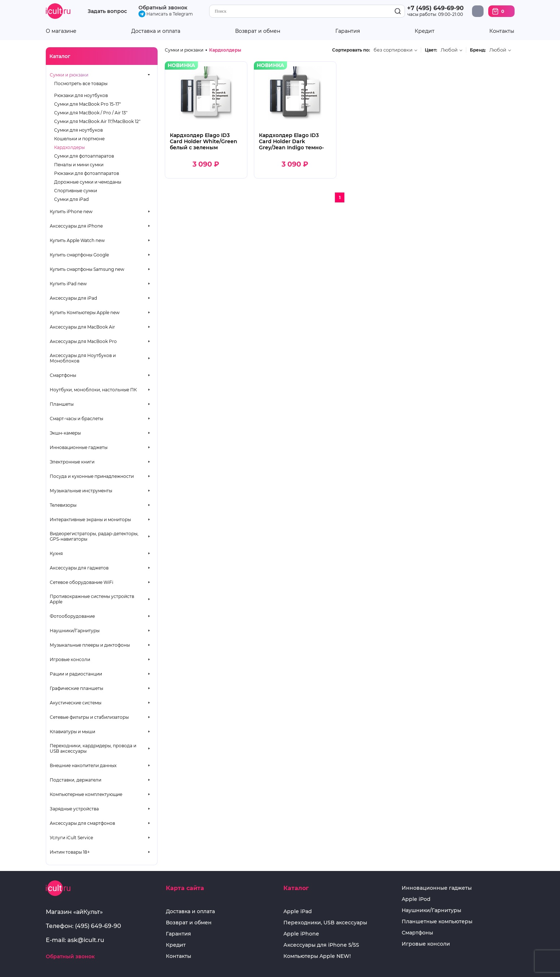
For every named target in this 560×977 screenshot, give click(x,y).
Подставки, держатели (76, 780)
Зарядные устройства (74, 809)
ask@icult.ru (86, 940)
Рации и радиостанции (76, 674)
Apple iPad (298, 912)
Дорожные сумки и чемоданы (88, 182)
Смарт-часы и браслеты (76, 419)
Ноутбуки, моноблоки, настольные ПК (93, 390)
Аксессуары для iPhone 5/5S (321, 945)
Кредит (425, 31)
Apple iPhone (301, 934)
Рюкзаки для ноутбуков (81, 95)
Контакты (502, 31)
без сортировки (393, 50)
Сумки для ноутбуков (78, 130)
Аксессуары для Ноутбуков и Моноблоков (83, 358)
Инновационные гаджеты (79, 447)
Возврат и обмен (258, 31)
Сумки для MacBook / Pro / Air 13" (91, 113)
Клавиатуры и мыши (72, 732)
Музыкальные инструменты (81, 491)
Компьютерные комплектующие (86, 794)
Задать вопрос (107, 11)
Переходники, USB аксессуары (325, 923)
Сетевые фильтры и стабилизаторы (89, 717)
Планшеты (62, 404)
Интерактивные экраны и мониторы (90, 520)
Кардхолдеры (69, 147)
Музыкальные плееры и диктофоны (90, 645)
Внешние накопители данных (83, 765)
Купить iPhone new (71, 212)
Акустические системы (76, 703)
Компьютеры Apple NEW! (317, 956)
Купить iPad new (68, 284)
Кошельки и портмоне (79, 139)
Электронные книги (72, 462)
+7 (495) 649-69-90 (435, 8)
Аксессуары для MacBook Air (82, 327)
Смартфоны (63, 375)
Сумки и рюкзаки (69, 75)
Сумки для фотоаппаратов (84, 156)
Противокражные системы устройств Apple (92, 599)
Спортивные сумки (76, 191)
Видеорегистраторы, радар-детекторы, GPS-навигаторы (94, 536)
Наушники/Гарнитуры (75, 631)
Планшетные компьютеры (437, 922)
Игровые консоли (70, 659)
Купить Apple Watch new (77, 240)
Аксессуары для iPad (73, 298)
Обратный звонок (163, 8)
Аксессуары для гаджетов (79, 568)
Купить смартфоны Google (79, 255)
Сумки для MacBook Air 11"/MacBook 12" (97, 121)
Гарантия (348, 31)
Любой (449, 50)
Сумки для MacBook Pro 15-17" (87, 104)
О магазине (61, 31)
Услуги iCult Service (71, 838)
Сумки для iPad (71, 199)
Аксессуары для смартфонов (82, 823)
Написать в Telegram (166, 14)
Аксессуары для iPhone (76, 226)
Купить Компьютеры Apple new (85, 313)
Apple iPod (416, 899)
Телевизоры (63, 505)
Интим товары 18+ (70, 852)
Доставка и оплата (156, 31)
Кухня (56, 553)
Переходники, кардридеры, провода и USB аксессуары (93, 748)
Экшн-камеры (65, 433)
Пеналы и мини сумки (79, 165)
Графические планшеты (76, 688)
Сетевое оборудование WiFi (81, 582)
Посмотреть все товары (81, 83)
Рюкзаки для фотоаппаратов (87, 173)
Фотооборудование (72, 616)
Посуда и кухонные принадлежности (92, 476)
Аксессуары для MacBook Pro (83, 341)
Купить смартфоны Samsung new (87, 269)
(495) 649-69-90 (98, 926)
